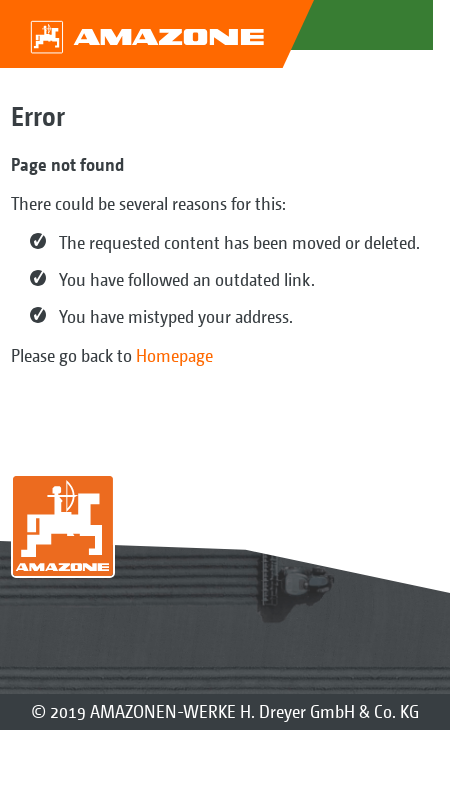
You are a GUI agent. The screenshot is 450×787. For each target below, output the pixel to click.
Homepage (174, 355)
